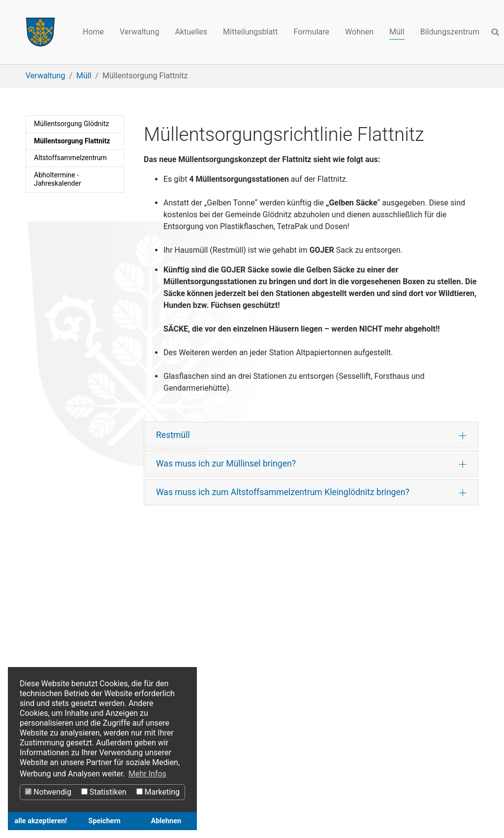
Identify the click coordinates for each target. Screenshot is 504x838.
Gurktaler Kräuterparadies (70, 639)
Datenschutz (205, 662)
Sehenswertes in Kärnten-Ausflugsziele (94, 651)
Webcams (358, 662)
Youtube (355, 639)
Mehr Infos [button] (147, 774)
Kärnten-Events (52, 662)
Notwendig (48, 792)
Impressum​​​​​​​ (253, 662)
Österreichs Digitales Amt (228, 627)
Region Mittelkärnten (62, 627)
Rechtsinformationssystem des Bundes (252, 639)
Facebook (358, 627)
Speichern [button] (105, 821)
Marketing (158, 792)
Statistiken (104, 792)
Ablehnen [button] (166, 821)
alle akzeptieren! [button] (41, 821)
